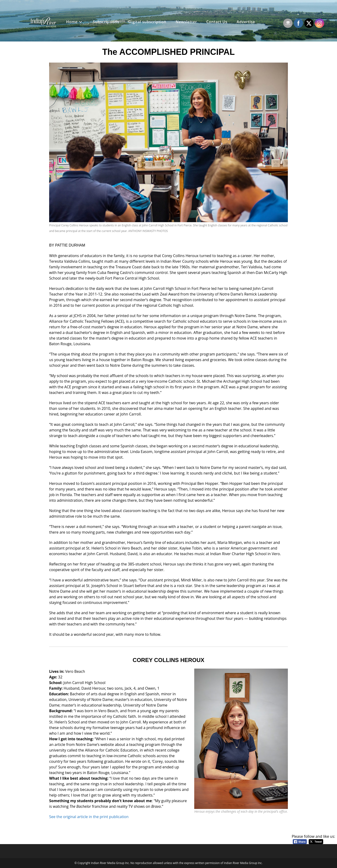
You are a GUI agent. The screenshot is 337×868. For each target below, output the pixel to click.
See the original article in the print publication (89, 817)
